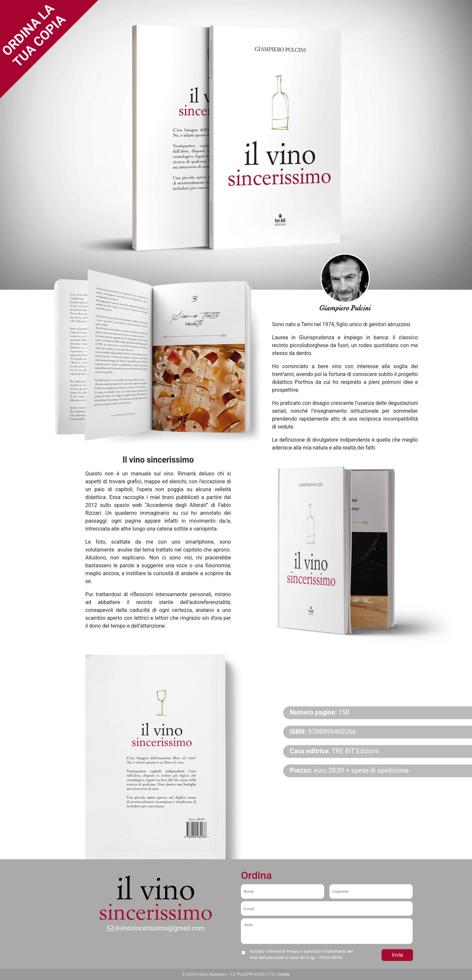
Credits (284, 974)
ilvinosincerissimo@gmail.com (156, 928)
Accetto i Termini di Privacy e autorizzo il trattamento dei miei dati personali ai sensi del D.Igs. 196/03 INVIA (302, 954)
